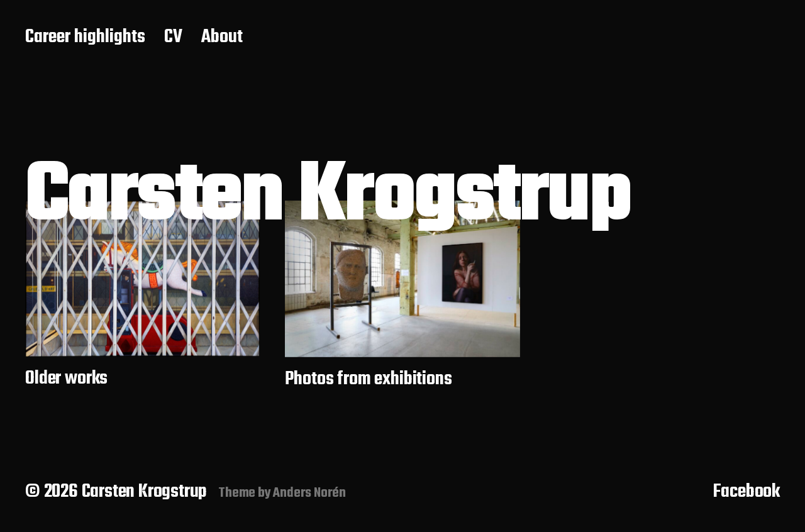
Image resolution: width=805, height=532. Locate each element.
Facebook (747, 492)
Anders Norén (309, 493)
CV (173, 38)
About (222, 38)
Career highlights (85, 38)
